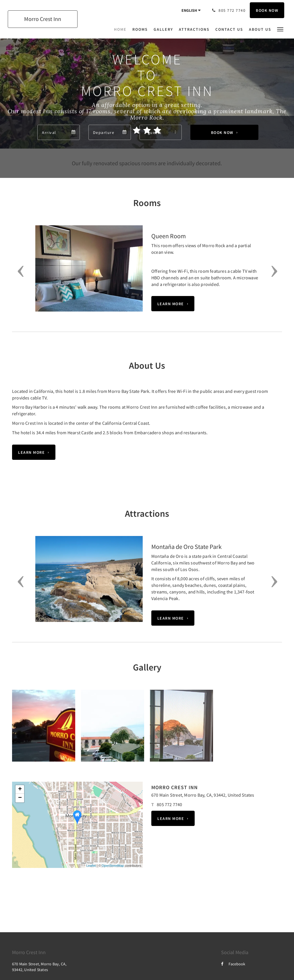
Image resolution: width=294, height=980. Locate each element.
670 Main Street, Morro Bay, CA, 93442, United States (203, 795)
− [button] (20, 798)
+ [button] (20, 789)
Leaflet (91, 866)
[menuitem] (122, 29)
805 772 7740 (169, 804)
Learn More (171, 304)
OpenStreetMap (113, 866)
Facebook (233, 964)
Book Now (222, 132)
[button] (280, 29)
